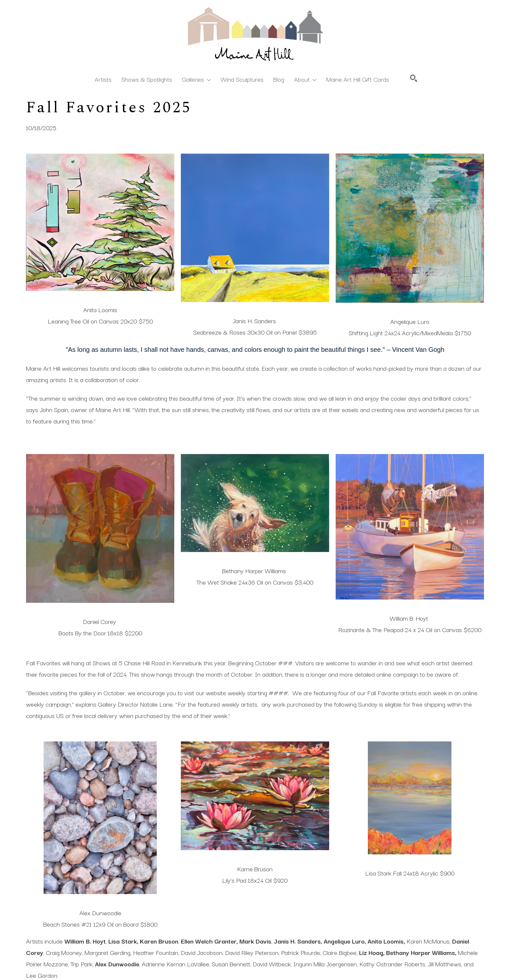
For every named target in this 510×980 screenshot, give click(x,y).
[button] (196, 79)
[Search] (414, 78)
